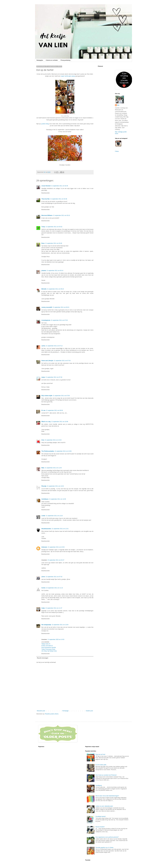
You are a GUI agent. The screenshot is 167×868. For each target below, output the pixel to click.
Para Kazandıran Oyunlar (49, 647)
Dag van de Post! (100, 754)
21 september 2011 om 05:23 (55, 289)
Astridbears (45, 499)
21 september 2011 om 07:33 (62, 361)
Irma (43, 440)
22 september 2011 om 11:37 (54, 608)
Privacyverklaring (65, 60)
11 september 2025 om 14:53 (56, 639)
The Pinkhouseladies (48, 451)
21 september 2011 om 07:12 (54, 346)
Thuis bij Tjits (46, 199)
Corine (43, 588)
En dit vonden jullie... (101, 765)
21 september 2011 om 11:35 (53, 468)
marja (43, 377)
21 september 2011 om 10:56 (63, 451)
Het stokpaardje (46, 625)
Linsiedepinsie (46, 320)
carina (43, 346)
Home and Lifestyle (47, 361)
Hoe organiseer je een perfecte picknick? (107, 837)
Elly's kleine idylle (47, 396)
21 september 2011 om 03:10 (62, 215)
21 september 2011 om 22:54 (56, 547)
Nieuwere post (41, 711)
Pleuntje (44, 486)
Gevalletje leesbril (100, 816)
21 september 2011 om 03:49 (54, 243)
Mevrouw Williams (47, 215)
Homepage (65, 711)
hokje (43, 608)
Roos (43, 243)
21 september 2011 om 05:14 (55, 271)
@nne (43, 577)
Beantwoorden (46, 193)
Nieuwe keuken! (100, 827)
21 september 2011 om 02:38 (59, 199)
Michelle (44, 289)
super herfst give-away (68, 76)
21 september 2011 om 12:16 (54, 516)
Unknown (44, 547)
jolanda (44, 271)
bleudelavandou (46, 529)
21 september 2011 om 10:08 (60, 422)
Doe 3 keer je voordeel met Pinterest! (106, 775)
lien (118, 105)
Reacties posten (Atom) (52, 714)
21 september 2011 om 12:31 (60, 529)
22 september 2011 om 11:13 (54, 588)
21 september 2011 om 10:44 (53, 440)
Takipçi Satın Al (46, 644)
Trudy (43, 227)
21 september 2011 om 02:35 (60, 186)
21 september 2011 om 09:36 (54, 410)
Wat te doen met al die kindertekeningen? (107, 796)
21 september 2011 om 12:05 (58, 499)
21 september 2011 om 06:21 (61, 307)
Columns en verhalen (52, 60)
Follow (117, 151)
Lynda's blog (45, 124)
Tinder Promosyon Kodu (48, 649)
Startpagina (40, 60)
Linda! (43, 516)
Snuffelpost (99, 786)
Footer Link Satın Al (47, 646)
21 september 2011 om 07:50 (61, 396)
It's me (43, 410)
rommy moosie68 (47, 307)
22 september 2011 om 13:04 (60, 625)
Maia (43, 468)
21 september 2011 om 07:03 (59, 320)
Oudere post (89, 711)
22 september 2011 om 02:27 (56, 560)
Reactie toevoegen (43, 658)
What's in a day (46, 422)
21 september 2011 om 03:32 (54, 227)
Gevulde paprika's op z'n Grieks (104, 848)
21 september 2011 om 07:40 (54, 377)
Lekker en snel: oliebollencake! (104, 806)
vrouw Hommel (46, 186)
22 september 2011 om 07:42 (54, 577)
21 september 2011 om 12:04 (55, 486)
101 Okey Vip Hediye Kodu (49, 651)
